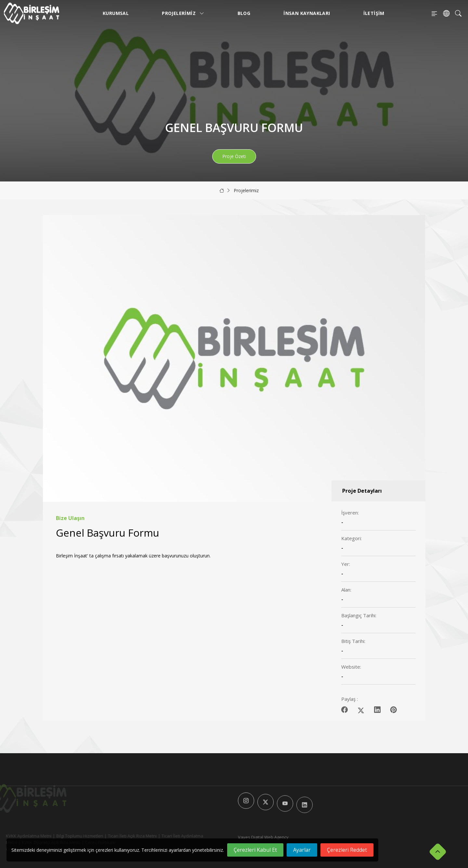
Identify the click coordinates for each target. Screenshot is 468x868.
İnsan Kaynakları (307, 13)
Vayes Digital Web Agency (263, 837)
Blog (244, 13)
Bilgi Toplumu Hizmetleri (69, 836)
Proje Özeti (234, 156)
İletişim (374, 13)
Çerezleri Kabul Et (255, 850)
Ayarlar (302, 850)
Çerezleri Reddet (347, 850)
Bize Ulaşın (70, 518)
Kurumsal (116, 13)
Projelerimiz (183, 13)
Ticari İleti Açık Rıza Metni (121, 836)
